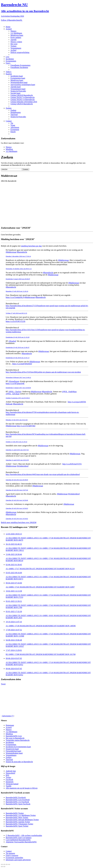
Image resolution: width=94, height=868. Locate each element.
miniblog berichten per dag (31, 246)
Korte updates (16, 37)
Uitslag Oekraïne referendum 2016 (24, 102)
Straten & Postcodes (18, 91)
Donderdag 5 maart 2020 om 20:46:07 (18, 279)
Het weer (14, 44)
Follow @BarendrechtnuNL (12, 20)
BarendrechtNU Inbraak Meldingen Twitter (22, 820)
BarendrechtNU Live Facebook (18, 800)
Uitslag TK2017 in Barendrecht (23, 97)
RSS (7, 775)
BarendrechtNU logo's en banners (19, 838)
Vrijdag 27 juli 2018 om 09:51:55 (16, 313)
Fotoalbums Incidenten (19, 67)
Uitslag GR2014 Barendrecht (22, 104)
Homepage (10, 725)
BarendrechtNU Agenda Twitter (18, 822)
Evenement (15, 130)
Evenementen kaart (18, 78)
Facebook (9, 780)
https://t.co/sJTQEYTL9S (16, 321)
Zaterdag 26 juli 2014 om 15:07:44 (17, 490)
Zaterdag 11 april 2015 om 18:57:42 (17, 450)
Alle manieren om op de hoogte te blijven (22, 788)
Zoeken (9, 108)
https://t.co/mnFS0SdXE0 (22, 364)
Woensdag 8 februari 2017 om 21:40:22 (18, 377)
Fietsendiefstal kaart (13, 751)
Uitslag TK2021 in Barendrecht (23, 100)
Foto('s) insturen (12, 855)
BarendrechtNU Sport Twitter (17, 826)
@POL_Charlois (15, 392)
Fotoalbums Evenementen (20, 65)
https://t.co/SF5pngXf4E (15, 383)
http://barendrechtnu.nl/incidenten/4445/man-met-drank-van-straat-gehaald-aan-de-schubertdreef (43, 474)
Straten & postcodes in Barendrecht (19, 762)
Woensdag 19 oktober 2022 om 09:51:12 (19, 269)
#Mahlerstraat (11, 252)
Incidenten (10, 59)
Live (7, 57)
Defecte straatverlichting (20, 52)
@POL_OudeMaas (69, 392)
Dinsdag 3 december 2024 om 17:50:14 (18, 256)
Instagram (10, 782)
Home (8, 27)
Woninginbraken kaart (19, 82)
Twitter (8, 777)
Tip (12, 123)
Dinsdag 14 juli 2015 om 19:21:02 (17, 420)
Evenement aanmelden (14, 858)
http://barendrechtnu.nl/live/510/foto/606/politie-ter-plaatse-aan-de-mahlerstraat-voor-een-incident (43, 372)
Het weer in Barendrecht (15, 738)
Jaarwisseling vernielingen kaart (23, 85)
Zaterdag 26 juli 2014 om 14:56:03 (17, 508)
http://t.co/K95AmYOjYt (72, 464)
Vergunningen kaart (18, 89)
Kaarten (9, 74)
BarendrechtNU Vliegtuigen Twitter (19, 824)
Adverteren (15, 127)
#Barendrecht (22, 252)
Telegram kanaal (12, 784)
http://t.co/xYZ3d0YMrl (26, 426)
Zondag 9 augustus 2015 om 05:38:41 (18, 398)
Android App (11, 771)
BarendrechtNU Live (14, 736)
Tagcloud (14, 115)
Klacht (13, 132)
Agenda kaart (16, 87)
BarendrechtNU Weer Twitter (17, 817)
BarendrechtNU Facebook (16, 797)
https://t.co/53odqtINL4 (15, 297)
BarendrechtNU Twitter (15, 813)
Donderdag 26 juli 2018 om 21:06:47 (18, 347)
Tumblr (9, 786)
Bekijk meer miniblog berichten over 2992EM (19, 522)
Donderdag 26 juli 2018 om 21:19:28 (18, 337)
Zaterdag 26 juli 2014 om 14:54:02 (17, 519)
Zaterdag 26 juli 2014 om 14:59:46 (17, 500)
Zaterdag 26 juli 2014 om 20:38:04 (17, 480)
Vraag (13, 125)
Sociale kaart (15, 93)
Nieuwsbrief (10, 773)
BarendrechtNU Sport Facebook (18, 804)
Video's (9, 72)
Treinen (13, 46)
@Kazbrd (12, 341)
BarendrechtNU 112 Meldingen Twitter (21, 815)
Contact (9, 121)
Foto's (8, 63)
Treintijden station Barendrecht (18, 740)
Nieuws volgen (16, 42)
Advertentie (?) (8, 716)
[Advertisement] (46, 219)
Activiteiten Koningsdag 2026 (12, 16)
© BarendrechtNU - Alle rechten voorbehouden (24, 835)
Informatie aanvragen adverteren (18, 860)
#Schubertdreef (23, 466)
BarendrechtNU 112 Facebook (17, 802)
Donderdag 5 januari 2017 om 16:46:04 (18, 388)
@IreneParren (14, 381)
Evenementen (11, 61)
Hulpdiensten (16, 112)
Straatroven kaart (12, 749)
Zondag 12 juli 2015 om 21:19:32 (16, 442)
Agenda (13, 40)
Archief (13, 50)
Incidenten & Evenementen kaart (18, 747)
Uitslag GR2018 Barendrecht (22, 95)
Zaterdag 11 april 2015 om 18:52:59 (17, 460)
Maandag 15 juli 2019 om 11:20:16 (17, 291)
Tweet (3, 684)
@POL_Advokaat (13, 394)
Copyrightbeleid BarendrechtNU (18, 840)
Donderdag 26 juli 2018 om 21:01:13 (18, 358)
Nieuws (13, 31)
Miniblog (9, 149)
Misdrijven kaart (17, 35)
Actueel (9, 29)
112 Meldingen (16, 33)
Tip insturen (10, 853)
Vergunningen (16, 48)
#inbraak (9, 404)
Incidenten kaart (17, 76)
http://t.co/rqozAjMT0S (77, 402)
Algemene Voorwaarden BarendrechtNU (21, 842)
